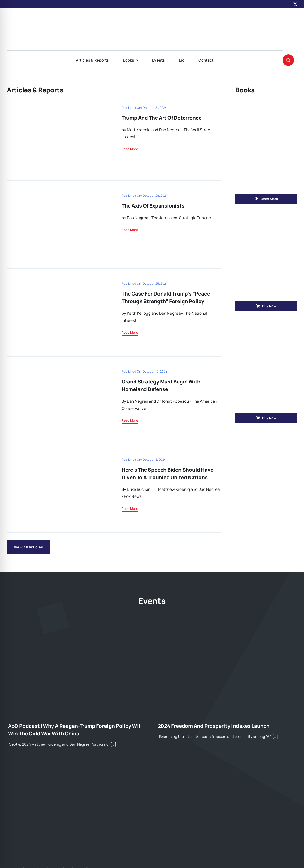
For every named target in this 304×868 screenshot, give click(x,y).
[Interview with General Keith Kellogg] (77, 767)
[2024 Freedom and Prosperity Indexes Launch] (227, 624)
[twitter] (295, 4)
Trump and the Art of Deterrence (162, 118)
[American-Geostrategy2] (152, 17)
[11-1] (58, 105)
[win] (266, 103)
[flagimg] (58, 193)
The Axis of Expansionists (153, 206)
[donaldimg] (58, 281)
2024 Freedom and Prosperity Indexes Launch (214, 726)
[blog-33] (58, 369)
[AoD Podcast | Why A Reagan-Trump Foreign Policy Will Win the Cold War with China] (77, 624)
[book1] (266, 210)
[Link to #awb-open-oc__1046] (288, 60)
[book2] (266, 322)
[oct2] (58, 457)
